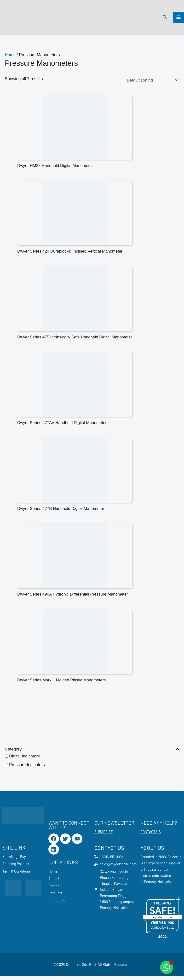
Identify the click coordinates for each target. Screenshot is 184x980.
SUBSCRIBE (104, 836)
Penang (150, 886)
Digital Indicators (24, 760)
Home (10, 57)
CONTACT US (151, 836)
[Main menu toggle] (178, 18)
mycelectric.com (162, 921)
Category (92, 753)
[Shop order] (151, 83)
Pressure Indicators (27, 769)
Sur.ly (170, 932)
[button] (165, 18)
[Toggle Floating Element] (167, 967)
